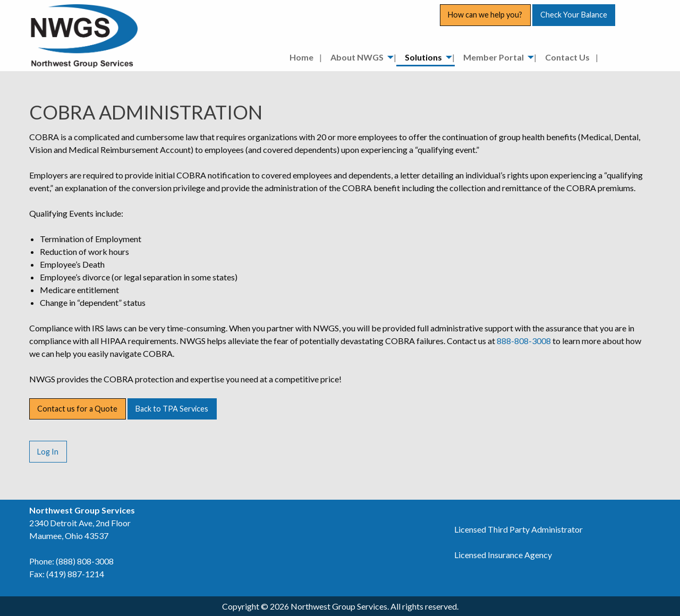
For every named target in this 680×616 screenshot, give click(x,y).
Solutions (423, 57)
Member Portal (494, 57)
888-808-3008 (524, 341)
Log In (48, 452)
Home (301, 57)
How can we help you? (485, 15)
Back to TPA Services (172, 409)
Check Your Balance (574, 15)
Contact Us (567, 57)
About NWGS (357, 57)
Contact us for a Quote (77, 409)
